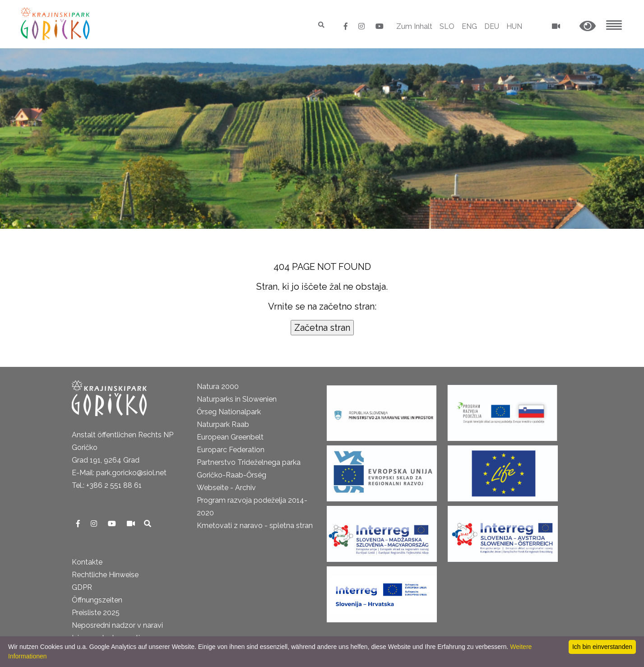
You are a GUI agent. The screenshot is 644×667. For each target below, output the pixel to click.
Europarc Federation (231, 450)
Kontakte (87, 562)
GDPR (82, 587)
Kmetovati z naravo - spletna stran (255, 526)
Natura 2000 (218, 387)
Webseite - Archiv (226, 488)
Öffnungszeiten (97, 600)
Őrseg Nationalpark (229, 412)
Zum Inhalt (414, 26)
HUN (514, 26)
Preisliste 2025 (96, 613)
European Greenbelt (230, 437)
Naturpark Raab (223, 424)
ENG (469, 26)
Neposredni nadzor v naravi (117, 625)
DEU (492, 26)
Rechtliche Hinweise (105, 575)
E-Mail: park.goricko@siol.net (119, 473)
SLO (447, 26)
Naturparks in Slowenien (237, 399)
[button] (588, 26)
